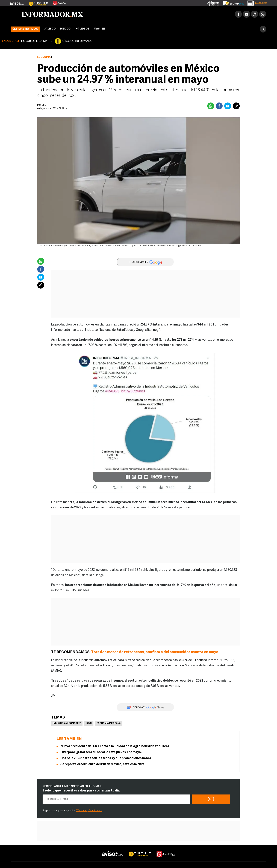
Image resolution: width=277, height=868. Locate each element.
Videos (82, 28)
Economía (44, 57)
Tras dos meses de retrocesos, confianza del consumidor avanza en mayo (155, 652)
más (99, 29)
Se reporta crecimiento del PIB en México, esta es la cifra (103, 764)
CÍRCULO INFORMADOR (78, 41)
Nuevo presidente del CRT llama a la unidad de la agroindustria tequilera (115, 746)
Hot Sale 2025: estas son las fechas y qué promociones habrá (106, 758)
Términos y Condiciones (89, 811)
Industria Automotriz (67, 723)
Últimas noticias (25, 29)
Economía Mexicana (109, 723)
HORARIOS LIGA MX (34, 41)
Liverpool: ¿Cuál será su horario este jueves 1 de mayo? (101, 752)
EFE (44, 105)
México (65, 29)
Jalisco (50, 29)
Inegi (89, 723)
